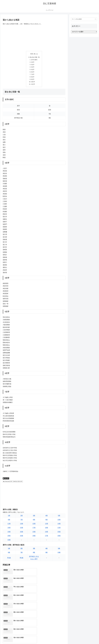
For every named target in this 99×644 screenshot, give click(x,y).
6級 (9, 554)
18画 (46, 529)
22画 (34, 525)
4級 (46, 550)
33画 (9, 541)
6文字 (33, 73)
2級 (22, 550)
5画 (59, 517)
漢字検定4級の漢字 (8, 483)
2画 (22, 517)
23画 (34, 533)
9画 (46, 521)
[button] (96, 19)
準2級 (22, 559)
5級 (59, 550)
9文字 (33, 80)
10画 (59, 521)
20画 (22, 533)
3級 (34, 550)
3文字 (33, 65)
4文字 (33, 67)
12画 (46, 525)
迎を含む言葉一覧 (35, 57)
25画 (59, 533)
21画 (59, 529)
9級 (46, 554)
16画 (9, 529)
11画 (9, 525)
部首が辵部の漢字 (18, 483)
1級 (9, 550)
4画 (46, 517)
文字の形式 (34, 60)
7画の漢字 (6, 479)
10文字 (33, 83)
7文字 (33, 75)
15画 (22, 529)
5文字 (33, 70)
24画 (46, 533)
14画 (59, 525)
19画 (9, 533)
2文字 (33, 62)
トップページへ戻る (80, 639)
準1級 (9, 559)
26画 (22, 537)
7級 (22, 554)
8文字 (33, 78)
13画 (22, 525)
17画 (34, 529)
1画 (9, 517)
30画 (59, 537)
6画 (9, 521)
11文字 (33, 85)
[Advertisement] (34, 38)
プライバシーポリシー (92, 639)
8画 (34, 521)
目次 (32, 54)
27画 (46, 537)
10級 (59, 554)
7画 (22, 521)
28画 (9, 537)
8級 (34, 554)
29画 (34, 537)
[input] (84, 19)
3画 (34, 517)
